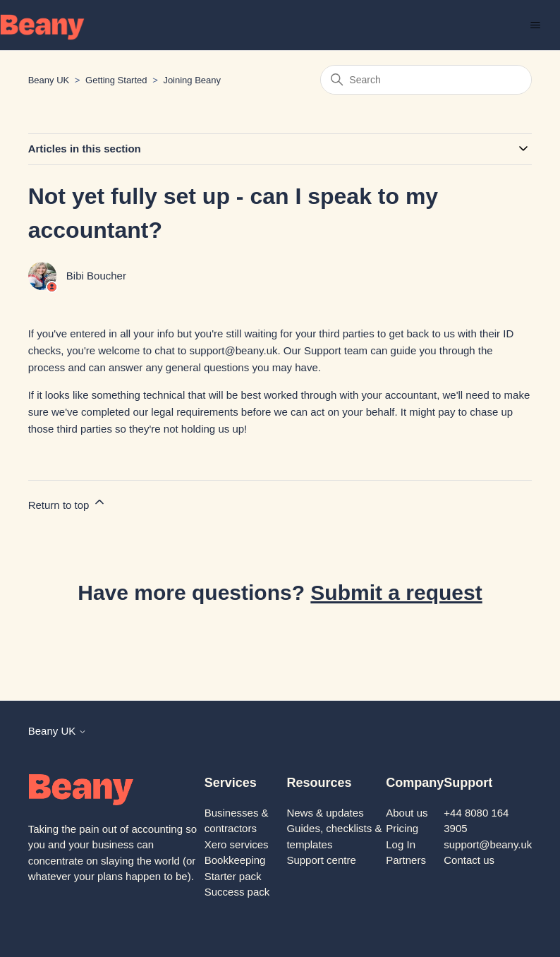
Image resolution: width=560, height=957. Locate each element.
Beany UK (49, 80)
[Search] (426, 80)
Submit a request (396, 592)
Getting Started (116, 80)
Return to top (67, 503)
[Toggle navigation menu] (535, 25)
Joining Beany (192, 80)
